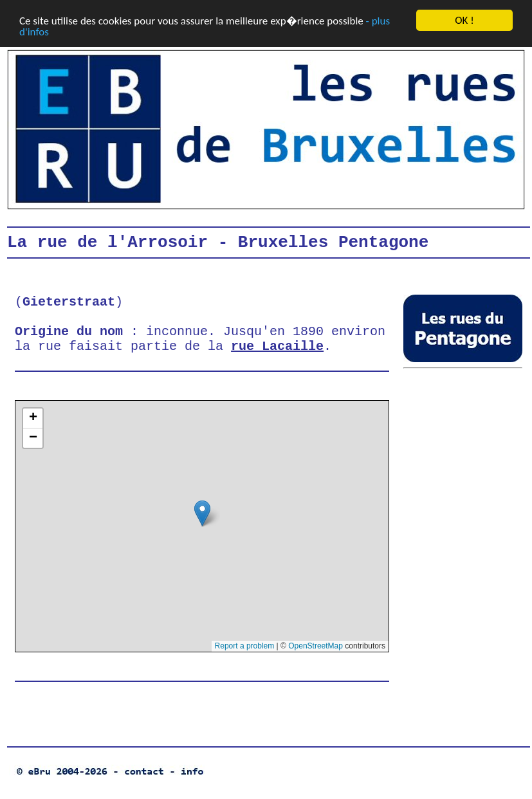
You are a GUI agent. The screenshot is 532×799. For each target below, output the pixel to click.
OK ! (464, 20)
